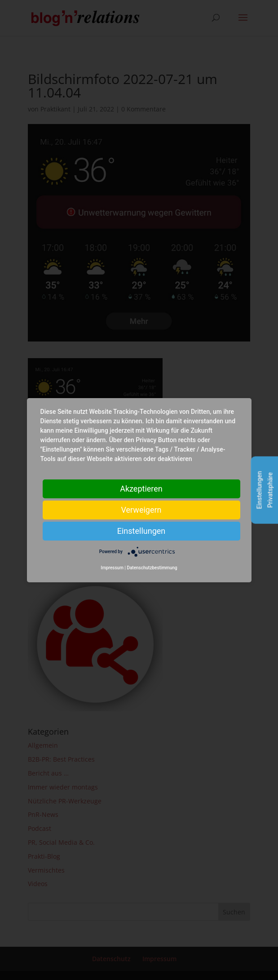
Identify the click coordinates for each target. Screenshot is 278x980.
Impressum (112, 568)
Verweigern (141, 509)
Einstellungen (141, 530)
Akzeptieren (141, 488)
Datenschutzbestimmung (152, 568)
